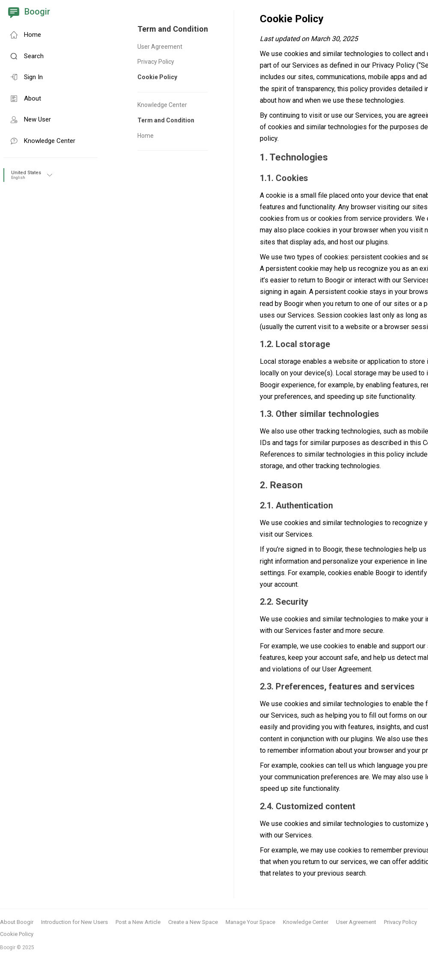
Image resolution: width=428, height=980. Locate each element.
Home (146, 136)
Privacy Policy (156, 62)
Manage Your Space (250, 922)
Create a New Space (193, 922)
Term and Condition (166, 120)
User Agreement (160, 47)
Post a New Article (138, 922)
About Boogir (17, 922)
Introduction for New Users (74, 922)
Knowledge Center (162, 105)
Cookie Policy (157, 77)
